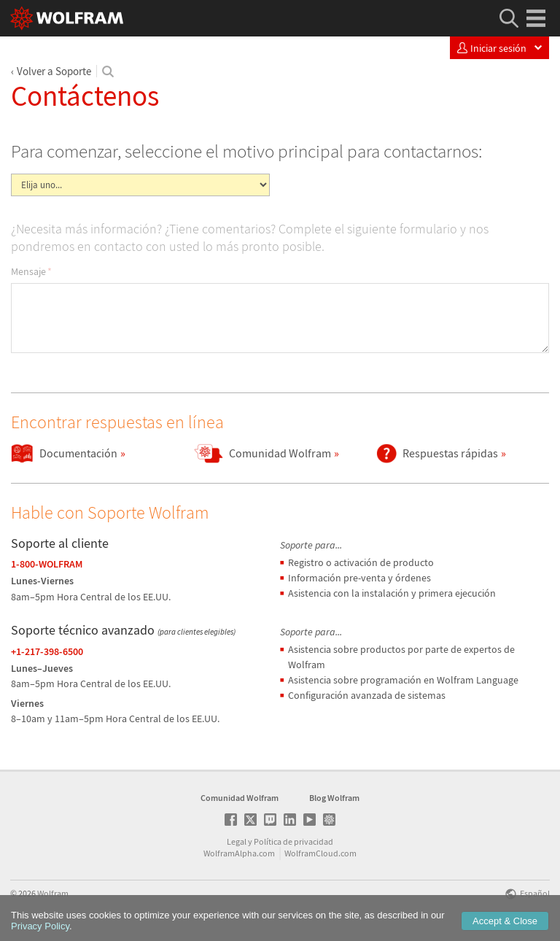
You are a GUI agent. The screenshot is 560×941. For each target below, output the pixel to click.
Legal (237, 841)
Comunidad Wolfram (240, 798)
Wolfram (53, 893)
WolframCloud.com (320, 853)
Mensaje (31, 271)
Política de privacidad (293, 841)
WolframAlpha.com (239, 853)
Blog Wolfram (334, 798)
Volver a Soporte (54, 71)
